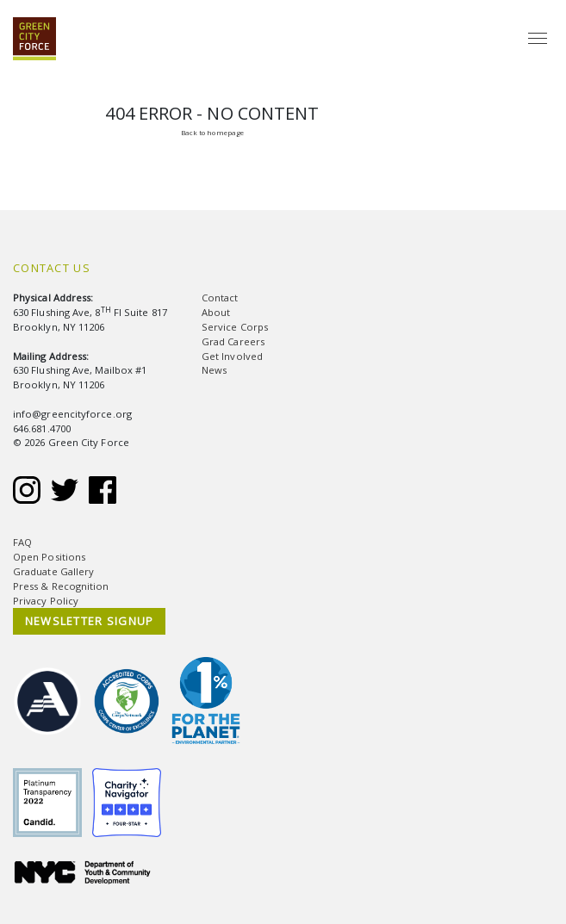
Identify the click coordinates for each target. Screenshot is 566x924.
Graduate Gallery (53, 571)
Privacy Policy (46, 601)
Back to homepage (212, 132)
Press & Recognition (61, 586)
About (216, 312)
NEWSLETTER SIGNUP (90, 621)
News (214, 370)
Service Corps (235, 327)
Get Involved (232, 356)
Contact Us (52, 268)
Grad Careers (233, 341)
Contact (220, 298)
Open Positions (49, 557)
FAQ (22, 542)
